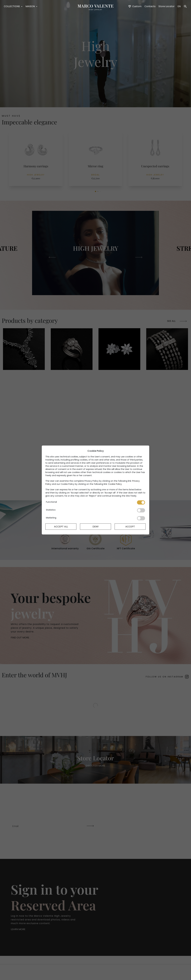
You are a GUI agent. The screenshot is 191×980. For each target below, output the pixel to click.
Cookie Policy (115, 484)
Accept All (61, 527)
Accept (130, 527)
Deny (96, 527)
